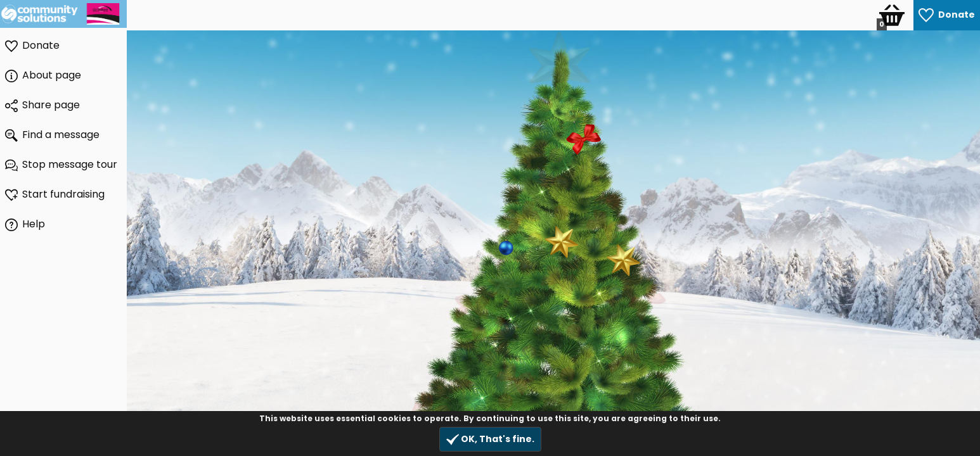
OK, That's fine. (490, 439)
